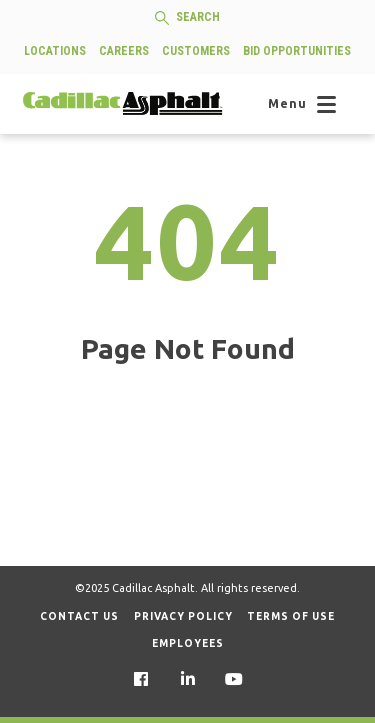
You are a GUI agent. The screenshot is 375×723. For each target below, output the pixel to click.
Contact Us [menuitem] (79, 616)
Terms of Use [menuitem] (291, 616)
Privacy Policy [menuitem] (183, 616)
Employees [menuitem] (188, 643)
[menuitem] (141, 679)
